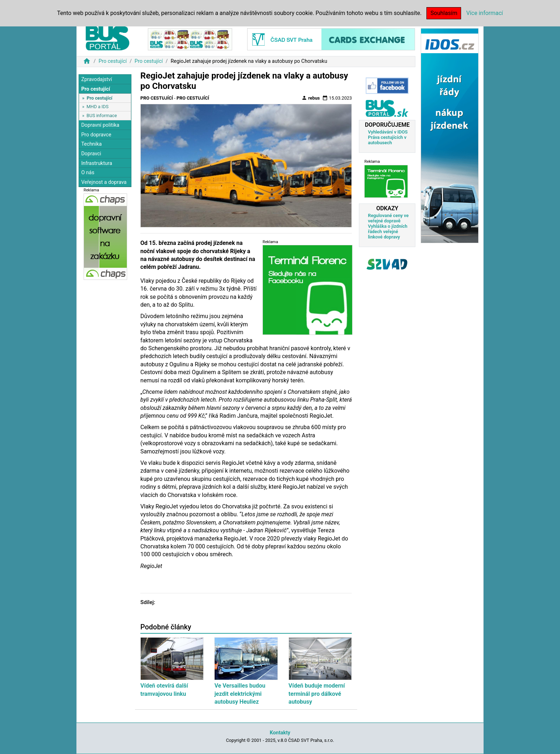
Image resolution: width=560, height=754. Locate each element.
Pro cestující (113, 61)
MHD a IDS (97, 107)
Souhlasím (444, 13)
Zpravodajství (96, 79)
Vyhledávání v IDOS (388, 132)
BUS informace (102, 115)
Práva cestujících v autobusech (387, 140)
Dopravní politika (100, 125)
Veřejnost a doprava (104, 182)
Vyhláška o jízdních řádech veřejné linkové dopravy (387, 232)
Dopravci (91, 154)
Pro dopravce (96, 135)
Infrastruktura (97, 163)
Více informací (484, 13)
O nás (88, 173)
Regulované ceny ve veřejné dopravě (388, 218)
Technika (91, 144)
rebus (311, 98)
